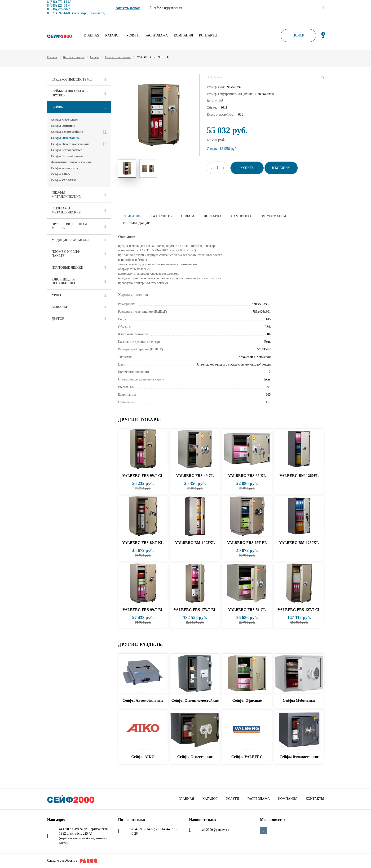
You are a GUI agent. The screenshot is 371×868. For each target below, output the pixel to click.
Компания (183, 36)
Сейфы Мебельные (64, 120)
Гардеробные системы (72, 79)
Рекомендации (137, 223)
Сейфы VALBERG (64, 180)
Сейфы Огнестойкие (65, 138)
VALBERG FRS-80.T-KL (143, 543)
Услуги (133, 36)
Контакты (208, 36)
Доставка (213, 216)
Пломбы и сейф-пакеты (66, 254)
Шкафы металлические (66, 195)
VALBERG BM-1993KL (195, 543)
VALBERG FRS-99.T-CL (143, 476)
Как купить (161, 216)
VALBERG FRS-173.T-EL (195, 610)
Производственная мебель (69, 226)
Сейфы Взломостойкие (67, 132)
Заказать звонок (128, 8)
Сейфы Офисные (63, 126)
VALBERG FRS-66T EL (247, 543)
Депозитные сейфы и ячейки (71, 162)
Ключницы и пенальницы (63, 281)
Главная (92, 36)
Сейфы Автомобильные (68, 156)
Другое (58, 319)
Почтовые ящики (67, 268)
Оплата (188, 216)
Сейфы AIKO (60, 174)
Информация (274, 216)
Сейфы (95, 57)
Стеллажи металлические (66, 210)
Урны (56, 295)
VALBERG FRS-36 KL (247, 476)
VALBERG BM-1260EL (299, 476)
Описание (132, 216)
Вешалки (60, 307)
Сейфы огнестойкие (118, 57)
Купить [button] (247, 168)
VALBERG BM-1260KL (299, 543)
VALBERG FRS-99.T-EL (143, 610)
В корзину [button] (281, 168)
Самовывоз (242, 216)
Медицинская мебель (71, 240)
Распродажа (157, 36)
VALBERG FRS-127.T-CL (299, 610)
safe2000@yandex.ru (215, 830)
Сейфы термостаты (64, 168)
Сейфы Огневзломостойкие (70, 144)
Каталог (113, 36)
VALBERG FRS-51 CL (247, 610)
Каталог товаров (74, 57)
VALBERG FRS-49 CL (195, 476)
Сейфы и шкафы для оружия (70, 93)
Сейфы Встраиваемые (66, 150)
